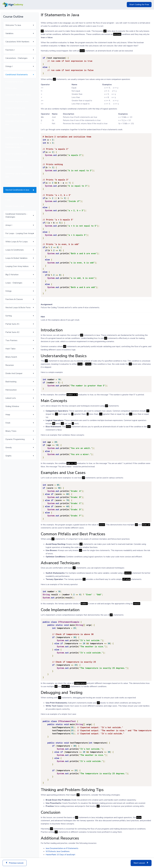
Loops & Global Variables (16, 258)
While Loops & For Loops (17, 242)
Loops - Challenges (14, 283)
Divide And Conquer (14, 373)
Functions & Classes (14, 299)
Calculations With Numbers (17, 42)
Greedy (9, 448)
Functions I (10, 50)
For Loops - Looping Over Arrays (20, 233)
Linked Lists (11, 398)
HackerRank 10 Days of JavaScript (60, 855)
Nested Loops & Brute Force (18, 308)
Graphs (8, 456)
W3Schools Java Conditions (58, 851)
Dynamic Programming (15, 439)
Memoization (11, 390)
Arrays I (9, 225)
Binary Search (11, 357)
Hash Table (10, 349)
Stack (8, 423)
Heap (8, 415)
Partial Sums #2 (12, 332)
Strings (8, 291)
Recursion (10, 365)
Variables (9, 33)
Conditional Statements (17, 75)
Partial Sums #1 (12, 324)
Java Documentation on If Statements (62, 848)
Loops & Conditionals (15, 250)
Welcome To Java (13, 25)
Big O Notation (12, 275)
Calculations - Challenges (16, 58)
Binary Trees (11, 431)
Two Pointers (11, 340)
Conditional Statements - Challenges (16, 215)
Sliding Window (12, 406)
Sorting (9, 316)
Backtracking (11, 382)
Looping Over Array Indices (17, 266)
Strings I (9, 66)
